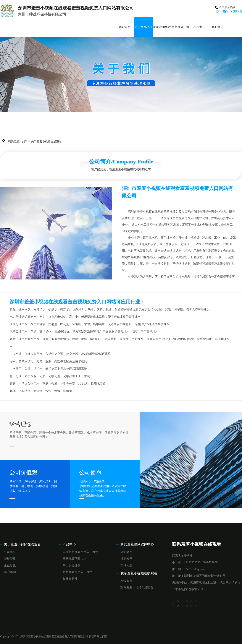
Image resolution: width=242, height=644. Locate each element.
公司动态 (126, 552)
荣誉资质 (10, 559)
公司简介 (10, 552)
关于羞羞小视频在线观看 (46, 142)
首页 (24, 142)
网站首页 (125, 27)
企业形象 (10, 565)
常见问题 (126, 565)
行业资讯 (126, 559)
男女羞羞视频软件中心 (137, 544)
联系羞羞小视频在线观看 (139, 573)
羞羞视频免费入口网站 (78, 572)
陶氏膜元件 (70, 579)
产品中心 (199, 27)
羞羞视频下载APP (74, 559)
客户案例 (218, 27)
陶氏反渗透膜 (72, 565)
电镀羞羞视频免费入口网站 (80, 552)
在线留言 (126, 581)
